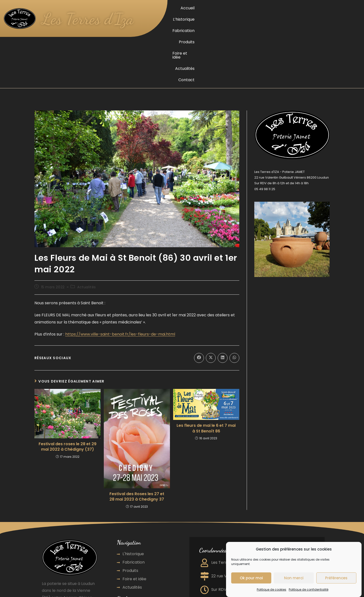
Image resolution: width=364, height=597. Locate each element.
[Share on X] (211, 288)
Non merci (294, 578)
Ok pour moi (251, 578)
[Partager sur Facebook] (199, 288)
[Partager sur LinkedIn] (223, 288)
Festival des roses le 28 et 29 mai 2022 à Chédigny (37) (68, 377)
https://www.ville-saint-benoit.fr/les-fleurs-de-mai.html (120, 265)
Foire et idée (302, 8)
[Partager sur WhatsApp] (234, 288)
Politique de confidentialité (309, 590)
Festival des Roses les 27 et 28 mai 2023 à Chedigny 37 (137, 427)
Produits (277, 8)
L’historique (226, 8)
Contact (351, 8)
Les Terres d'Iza (92, 18)
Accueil (204, 8)
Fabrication (253, 8)
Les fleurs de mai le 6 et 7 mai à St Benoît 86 (206, 359)
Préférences (336, 578)
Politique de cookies (272, 590)
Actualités (328, 8)
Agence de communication (145, 560)
